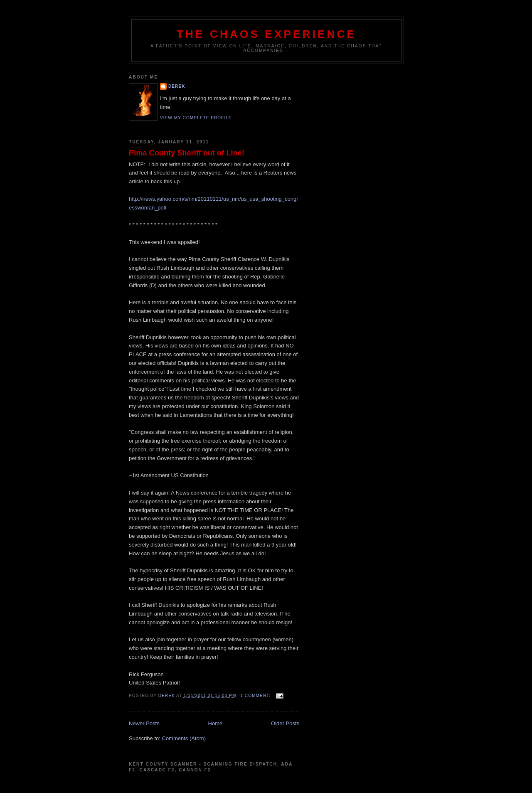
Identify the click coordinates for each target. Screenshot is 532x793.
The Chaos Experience (266, 34)
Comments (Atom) (184, 738)
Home (216, 723)
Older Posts (285, 723)
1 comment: (256, 696)
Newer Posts (144, 723)
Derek (177, 86)
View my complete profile (196, 118)
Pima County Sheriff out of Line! (187, 153)
